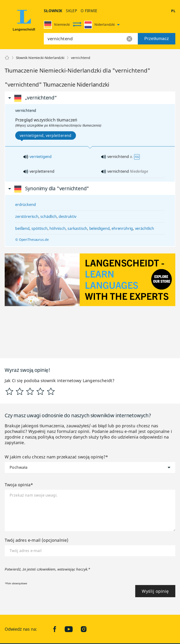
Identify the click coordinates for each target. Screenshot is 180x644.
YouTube (72, 629)
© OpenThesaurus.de (32, 240)
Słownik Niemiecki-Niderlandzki (40, 58)
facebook (58, 629)
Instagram (87, 629)
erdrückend (25, 205)
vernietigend (41, 157)
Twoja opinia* (19, 485)
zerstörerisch (27, 216)
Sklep (71, 11)
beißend (22, 228)
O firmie (89, 11)
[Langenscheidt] (7, 58)
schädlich (49, 216)
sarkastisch (77, 228)
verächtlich (144, 228)
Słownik (53, 11)
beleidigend (99, 228)
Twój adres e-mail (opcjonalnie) (37, 540)
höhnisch (58, 228)
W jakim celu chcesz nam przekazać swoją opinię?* (56, 457)
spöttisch (39, 228)
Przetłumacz (157, 39)
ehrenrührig (122, 228)
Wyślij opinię (155, 591)
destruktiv (67, 216)
